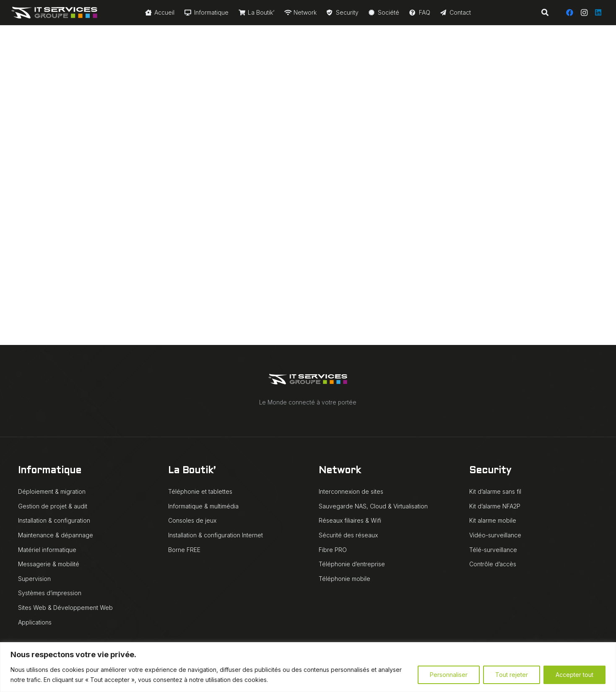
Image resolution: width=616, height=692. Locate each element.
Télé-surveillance (493, 550)
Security (490, 471)
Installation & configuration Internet (216, 535)
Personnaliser (449, 675)
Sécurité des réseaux (348, 535)
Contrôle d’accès (493, 564)
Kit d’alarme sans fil (495, 491)
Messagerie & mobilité (49, 564)
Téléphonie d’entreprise (352, 564)
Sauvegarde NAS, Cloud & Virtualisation (373, 506)
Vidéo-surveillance (495, 535)
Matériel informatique (47, 550)
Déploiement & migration (52, 491)
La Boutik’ (192, 471)
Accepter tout (574, 675)
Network (340, 471)
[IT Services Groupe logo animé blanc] (54, 13)
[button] (545, 13)
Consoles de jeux (192, 520)
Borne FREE (184, 550)
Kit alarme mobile (493, 520)
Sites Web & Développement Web (65, 608)
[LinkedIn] (598, 13)
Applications (35, 622)
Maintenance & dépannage (56, 535)
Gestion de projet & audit (53, 506)
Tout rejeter (512, 675)
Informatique (50, 471)
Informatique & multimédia (203, 506)
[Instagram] (584, 13)
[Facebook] (570, 13)
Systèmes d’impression (50, 593)
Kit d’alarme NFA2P (495, 506)
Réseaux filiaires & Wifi (350, 520)
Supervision (34, 579)
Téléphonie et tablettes (200, 491)
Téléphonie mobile (344, 579)
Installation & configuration (54, 520)
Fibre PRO (333, 550)
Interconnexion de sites (351, 491)
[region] (308, 667)
